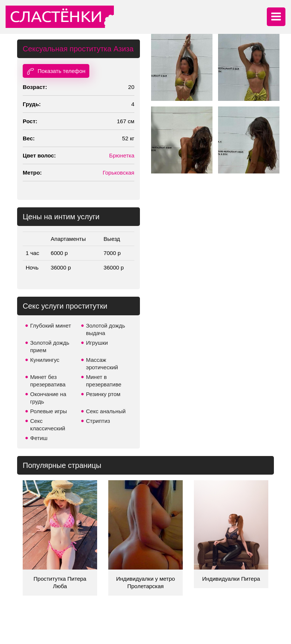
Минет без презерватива (48, 381)
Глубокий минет (51, 326)
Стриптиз (98, 421)
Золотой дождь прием (50, 346)
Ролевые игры (49, 411)
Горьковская (119, 173)
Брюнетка (122, 155)
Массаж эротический (102, 364)
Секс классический (48, 425)
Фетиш (39, 438)
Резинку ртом (103, 394)
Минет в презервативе (104, 381)
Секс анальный (106, 411)
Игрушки (97, 343)
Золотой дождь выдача (105, 329)
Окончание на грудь (48, 398)
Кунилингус (45, 360)
